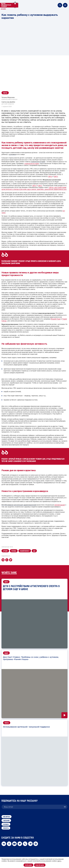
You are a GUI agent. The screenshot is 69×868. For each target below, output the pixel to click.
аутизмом (12, 154)
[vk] (3, 560)
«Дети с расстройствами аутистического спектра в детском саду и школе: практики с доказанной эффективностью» (34, 188)
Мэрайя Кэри (56, 319)
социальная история (38, 162)
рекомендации (60, 505)
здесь (50, 176)
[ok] (7, 560)
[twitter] (11, 560)
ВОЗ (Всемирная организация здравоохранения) (19, 505)
